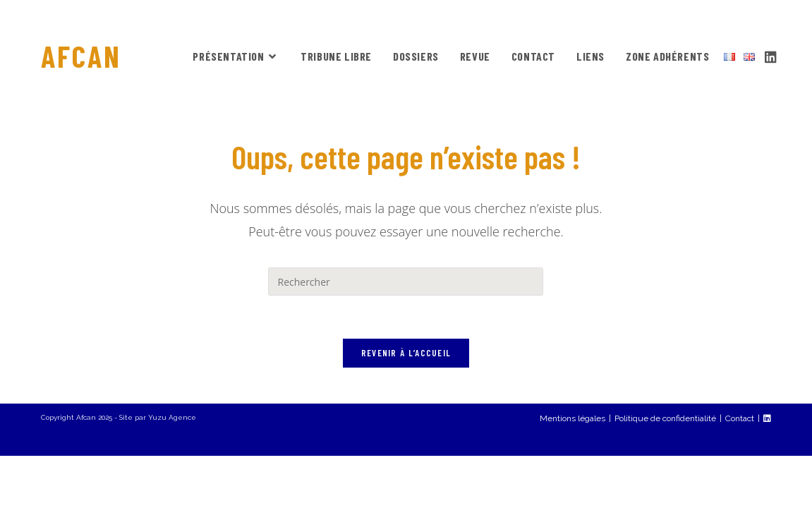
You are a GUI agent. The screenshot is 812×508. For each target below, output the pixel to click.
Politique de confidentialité (665, 471)
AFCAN (81, 56)
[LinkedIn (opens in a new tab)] (771, 55)
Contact (740, 471)
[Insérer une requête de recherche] (406, 282)
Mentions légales (572, 471)
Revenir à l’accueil (406, 353)
